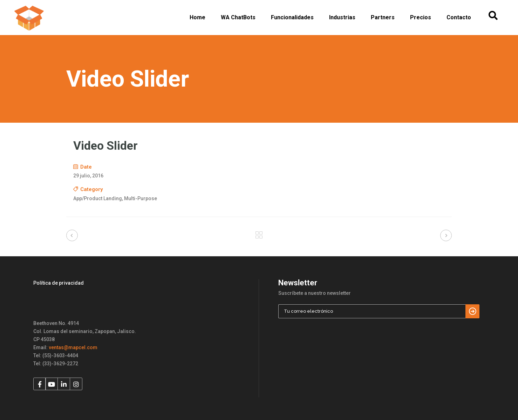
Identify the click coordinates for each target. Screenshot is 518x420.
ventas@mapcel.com (73, 347)
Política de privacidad (59, 283)
